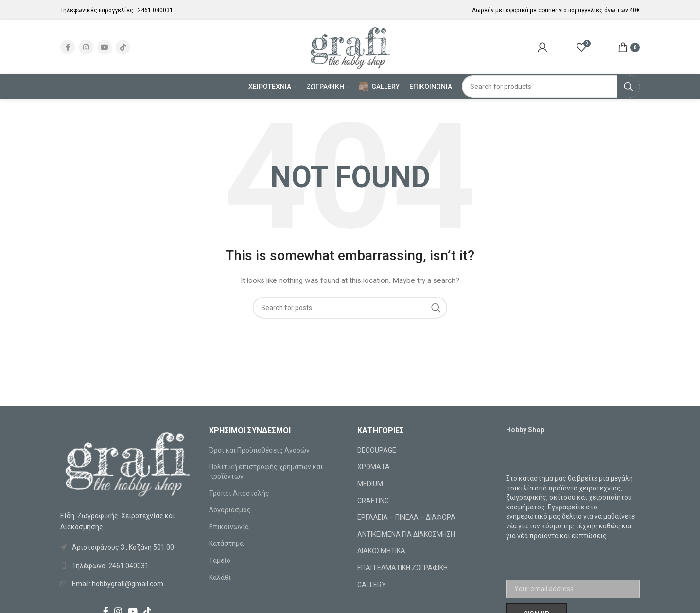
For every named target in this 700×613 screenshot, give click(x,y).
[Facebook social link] (68, 47)
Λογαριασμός (230, 510)
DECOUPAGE (377, 450)
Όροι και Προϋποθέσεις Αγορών (259, 450)
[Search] (551, 87)
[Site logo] (350, 47)
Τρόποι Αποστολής (239, 493)
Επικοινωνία (229, 527)
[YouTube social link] (105, 47)
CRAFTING (373, 501)
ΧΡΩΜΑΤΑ (374, 467)
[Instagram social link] (86, 47)
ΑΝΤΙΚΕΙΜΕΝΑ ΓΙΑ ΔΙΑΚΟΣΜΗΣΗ (406, 534)
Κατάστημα (226, 543)
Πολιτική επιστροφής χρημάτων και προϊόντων (266, 472)
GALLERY (372, 585)
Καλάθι (220, 578)
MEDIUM (370, 484)
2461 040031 (155, 10)
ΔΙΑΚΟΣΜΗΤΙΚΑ (381, 551)
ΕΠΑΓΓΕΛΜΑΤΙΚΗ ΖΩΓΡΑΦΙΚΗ (402, 568)
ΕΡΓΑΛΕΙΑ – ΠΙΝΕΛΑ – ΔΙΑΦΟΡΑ (406, 517)
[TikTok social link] (123, 47)
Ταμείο (220, 560)
